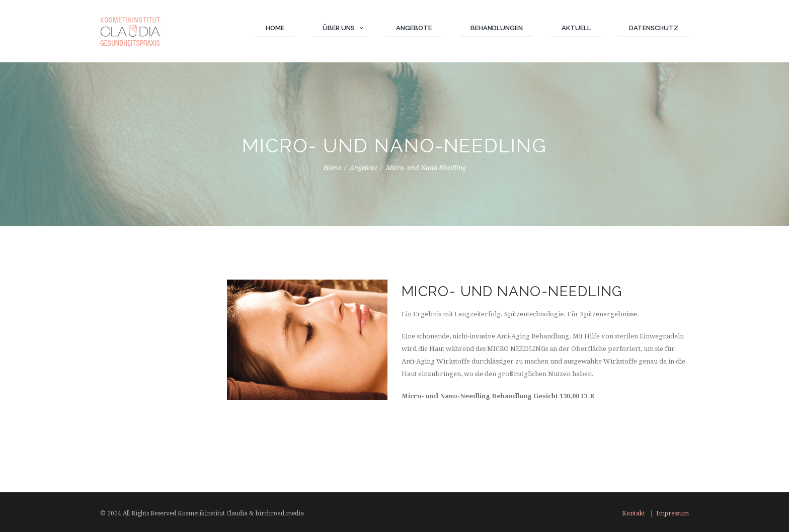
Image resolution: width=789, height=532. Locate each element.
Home (332, 168)
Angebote (364, 168)
